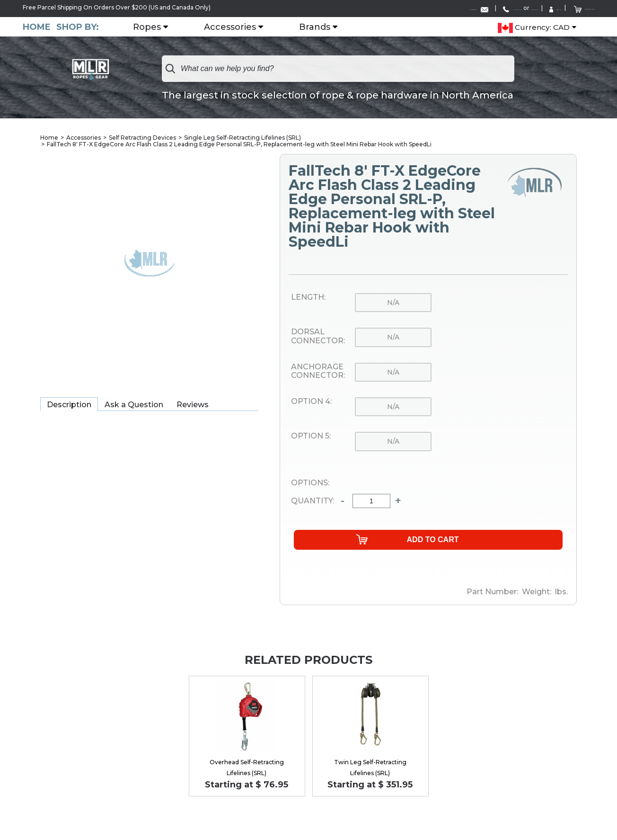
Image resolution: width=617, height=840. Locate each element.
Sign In (517, 8)
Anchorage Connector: (318, 371)
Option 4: (311, 401)
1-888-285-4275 (412, 8)
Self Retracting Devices (142, 137)
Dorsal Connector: (318, 336)
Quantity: (313, 501)
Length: (308, 297)
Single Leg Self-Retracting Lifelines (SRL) (242, 137)
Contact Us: (346, 8)
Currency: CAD (534, 27)
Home (37, 26)
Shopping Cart (569, 7)
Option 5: (311, 436)
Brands (328, 26)
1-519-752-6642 (471, 8)
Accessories (243, 26)
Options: (310, 483)
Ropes (160, 26)
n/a (393, 302)
